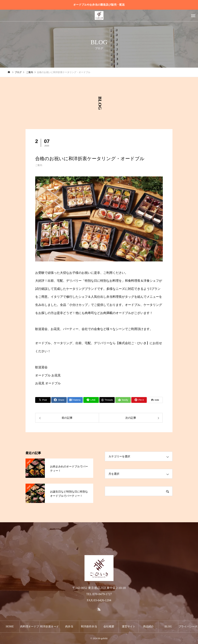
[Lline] (91, 400)
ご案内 (39, 165)
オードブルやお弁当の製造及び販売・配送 (99, 5)
